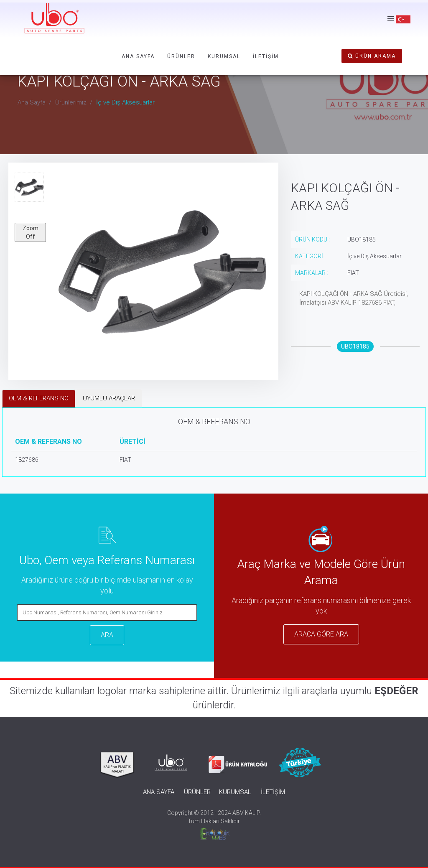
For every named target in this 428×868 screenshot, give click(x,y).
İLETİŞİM (266, 56)
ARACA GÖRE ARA (321, 634)
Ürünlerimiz (71, 102)
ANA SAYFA (138, 56)
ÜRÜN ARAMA (372, 56)
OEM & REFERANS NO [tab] (39, 398)
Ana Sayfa (32, 102)
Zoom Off (31, 232)
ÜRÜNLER (181, 56)
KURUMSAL (224, 56)
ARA (107, 635)
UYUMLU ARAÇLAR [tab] (109, 398)
